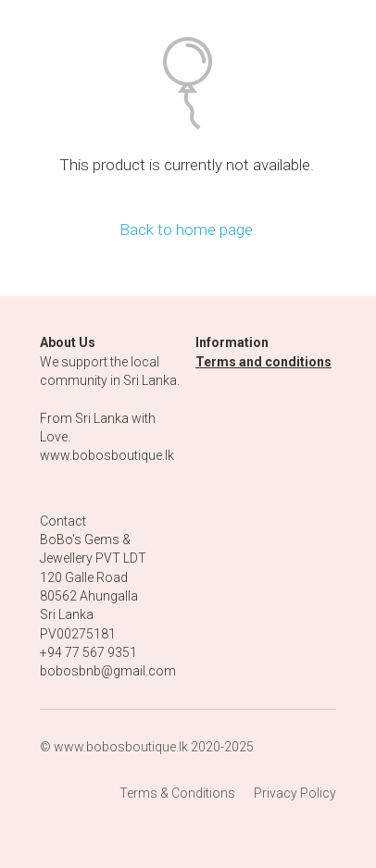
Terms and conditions (263, 362)
